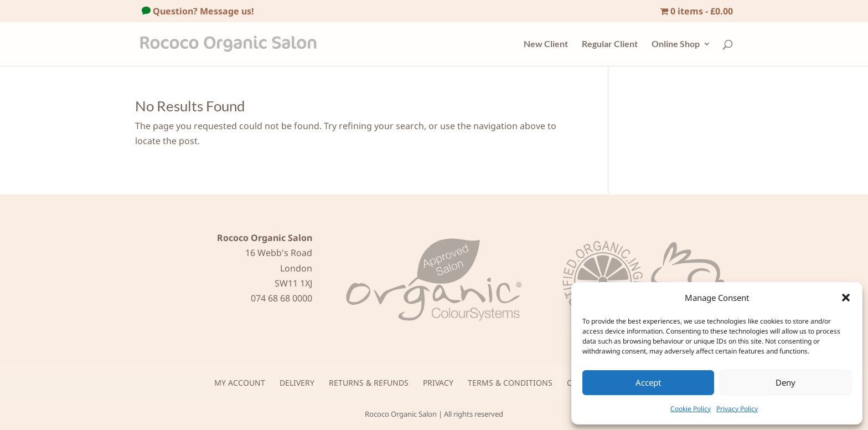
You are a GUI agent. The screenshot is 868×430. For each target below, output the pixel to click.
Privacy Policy (737, 409)
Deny (786, 382)
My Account (240, 383)
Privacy (438, 383)
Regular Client (610, 44)
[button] (846, 298)
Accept (648, 382)
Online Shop (676, 44)
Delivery (297, 383)
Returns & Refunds (369, 383)
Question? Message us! (202, 11)
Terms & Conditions (510, 383)
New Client (546, 44)
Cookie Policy (691, 409)
